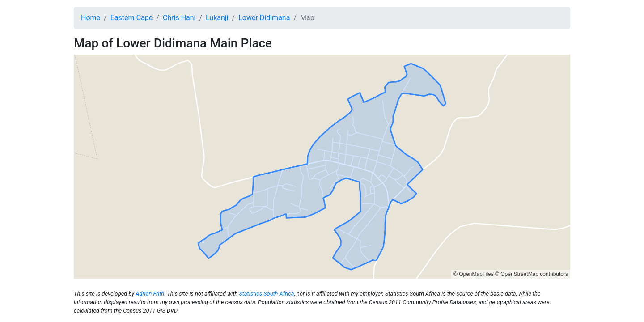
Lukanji (217, 18)
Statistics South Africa (266, 294)
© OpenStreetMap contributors (532, 274)
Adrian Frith (150, 294)
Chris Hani (179, 18)
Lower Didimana (264, 18)
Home (91, 18)
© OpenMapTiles (474, 274)
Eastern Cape (132, 18)
